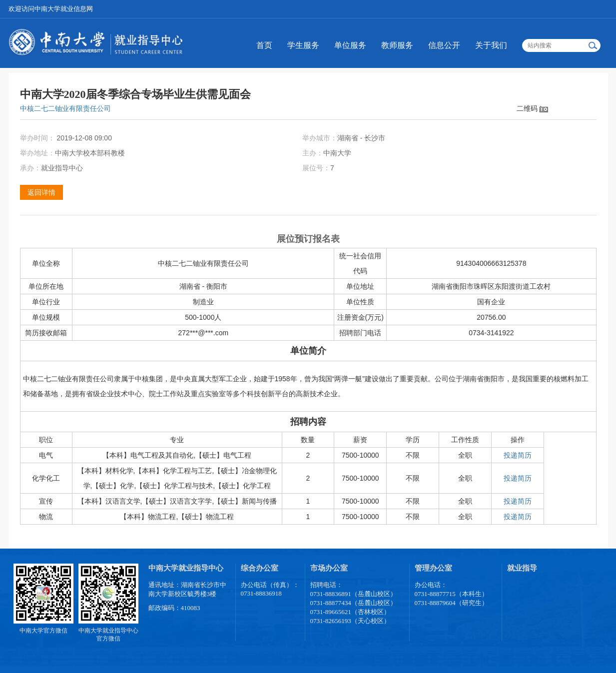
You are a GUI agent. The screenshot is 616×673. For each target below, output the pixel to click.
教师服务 (397, 45)
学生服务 (303, 45)
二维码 (527, 108)
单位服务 (350, 45)
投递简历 (518, 455)
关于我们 (491, 45)
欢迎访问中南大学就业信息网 (51, 9)
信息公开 (444, 45)
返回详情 (41, 192)
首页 (264, 45)
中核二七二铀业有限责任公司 (65, 108)
